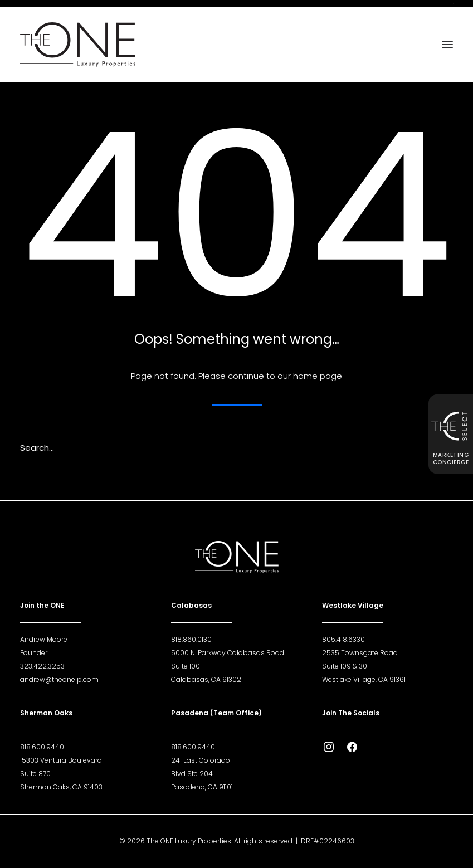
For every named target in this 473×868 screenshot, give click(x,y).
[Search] (236, 448)
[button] (447, 45)
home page (318, 376)
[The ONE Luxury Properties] (78, 45)
